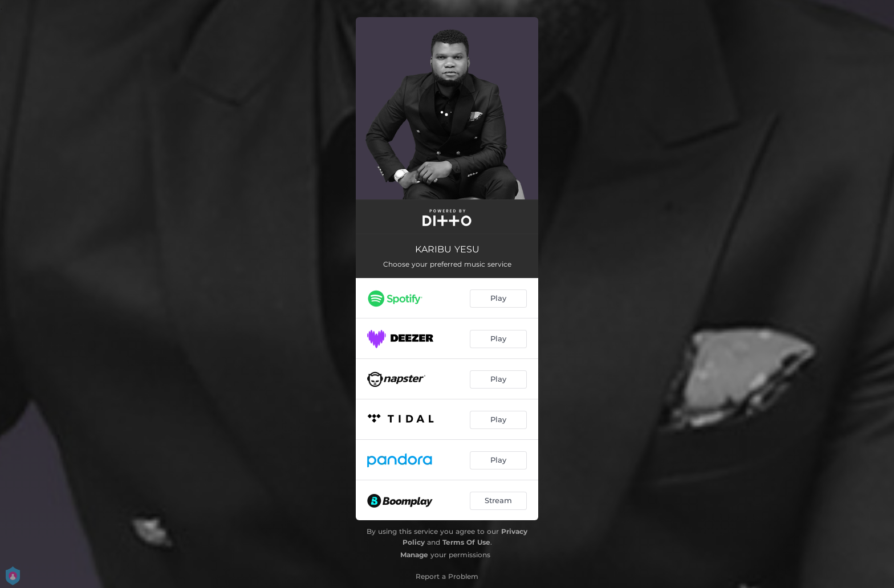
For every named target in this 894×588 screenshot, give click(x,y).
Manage (414, 555)
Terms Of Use (466, 542)
